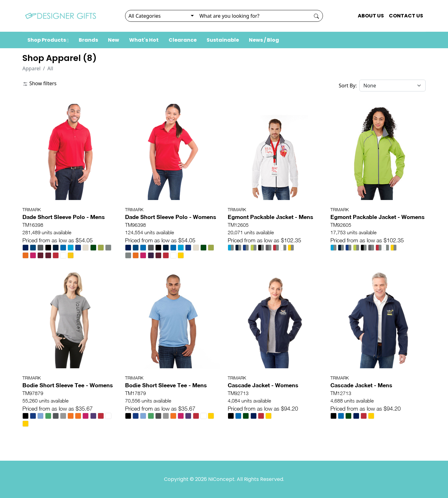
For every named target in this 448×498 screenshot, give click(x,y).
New (114, 40)
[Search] (253, 16)
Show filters (40, 83)
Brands (88, 40)
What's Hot (144, 40)
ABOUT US (371, 16)
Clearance (183, 40)
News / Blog (264, 40)
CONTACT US (406, 16)
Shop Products (48, 40)
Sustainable (223, 40)
